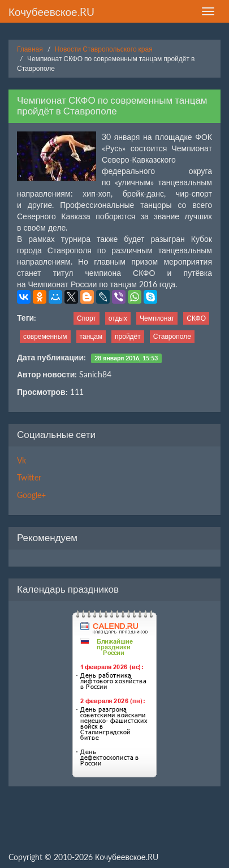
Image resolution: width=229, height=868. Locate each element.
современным (45, 336)
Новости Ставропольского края (104, 49)
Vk (21, 460)
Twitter (29, 477)
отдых (118, 318)
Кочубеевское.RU (51, 12)
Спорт (87, 318)
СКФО (196, 318)
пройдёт (128, 336)
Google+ (31, 495)
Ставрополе (172, 336)
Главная (30, 49)
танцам (91, 336)
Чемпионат (157, 318)
